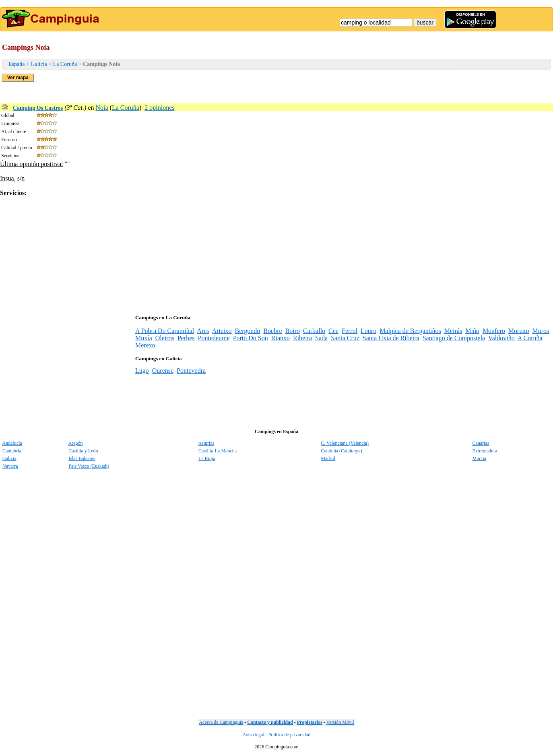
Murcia (479, 458)
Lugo (142, 371)
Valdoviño (501, 338)
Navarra (10, 466)
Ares (203, 331)
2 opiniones (159, 108)
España (17, 64)
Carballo (314, 331)
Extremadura (485, 451)
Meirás (453, 331)
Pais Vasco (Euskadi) (89, 466)
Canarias (481, 443)
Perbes (186, 338)
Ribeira (302, 338)
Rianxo (281, 338)
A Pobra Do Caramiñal (165, 331)
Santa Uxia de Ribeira (391, 338)
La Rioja (207, 458)
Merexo (145, 345)
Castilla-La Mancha (218, 451)
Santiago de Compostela (454, 338)
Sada (321, 338)
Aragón (76, 443)
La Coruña (65, 64)
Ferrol (350, 331)
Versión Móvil (340, 722)
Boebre (272, 331)
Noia (102, 108)
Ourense (163, 371)
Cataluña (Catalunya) (341, 451)
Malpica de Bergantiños (410, 331)
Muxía (144, 338)
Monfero (494, 331)
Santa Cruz (345, 338)
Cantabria (12, 451)
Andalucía (12, 443)
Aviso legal (254, 735)
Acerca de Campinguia (221, 722)
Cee (333, 331)
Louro (368, 331)
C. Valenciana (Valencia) (345, 443)
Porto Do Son (251, 338)
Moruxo (519, 331)
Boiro (293, 331)
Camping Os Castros (38, 108)
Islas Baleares (82, 458)
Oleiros (165, 338)
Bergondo (248, 331)
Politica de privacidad (290, 735)
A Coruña (530, 338)
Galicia (39, 64)
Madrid (328, 458)
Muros (541, 331)
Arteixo (222, 331)
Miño (472, 331)
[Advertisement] (241, 253)
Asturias (206, 443)
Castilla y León (83, 451)
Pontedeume (214, 338)
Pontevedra (191, 371)
